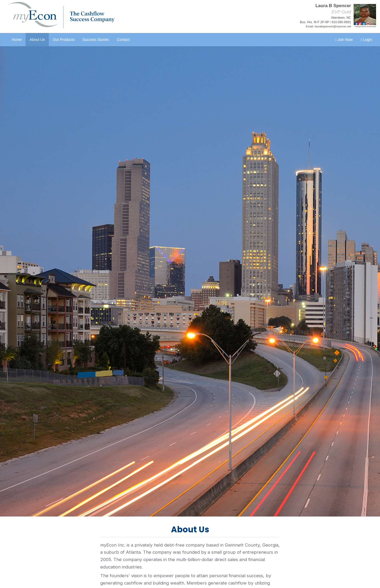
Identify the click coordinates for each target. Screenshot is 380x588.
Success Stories (96, 40)
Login (366, 40)
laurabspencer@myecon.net (333, 26)
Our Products (64, 40)
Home (17, 40)
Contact (123, 40)
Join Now (344, 40)
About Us (37, 40)
